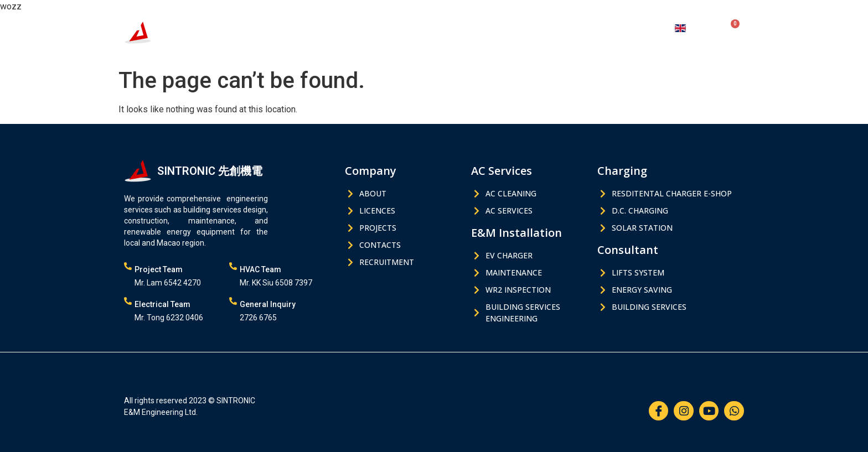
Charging (480, 28)
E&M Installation (409, 28)
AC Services (335, 28)
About (593, 28)
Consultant (540, 28)
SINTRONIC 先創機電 (210, 24)
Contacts (641, 28)
